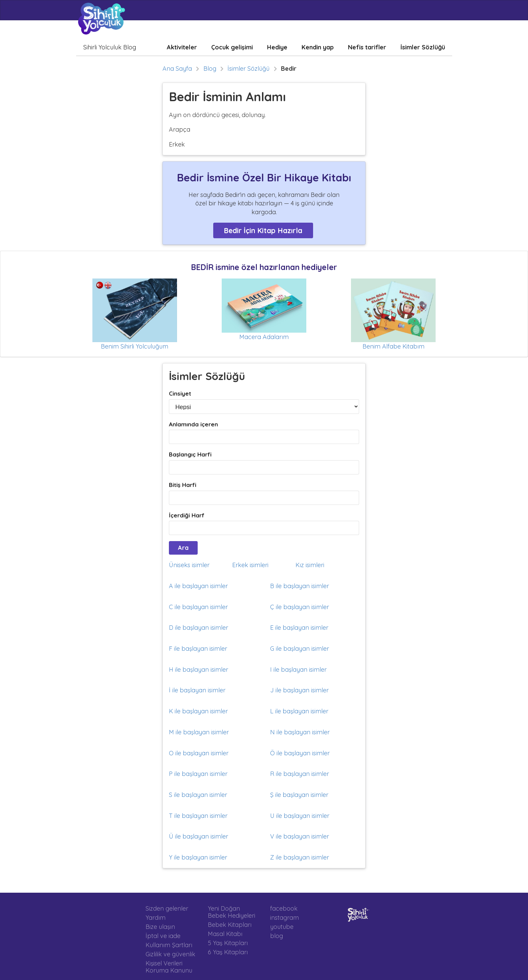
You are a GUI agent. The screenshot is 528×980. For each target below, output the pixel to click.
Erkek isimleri (250, 565)
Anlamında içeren (193, 424)
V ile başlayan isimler (300, 836)
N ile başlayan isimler (300, 732)
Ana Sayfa (177, 69)
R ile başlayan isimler (300, 774)
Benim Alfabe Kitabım (393, 346)
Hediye (277, 47)
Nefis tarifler (367, 47)
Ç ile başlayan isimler (300, 607)
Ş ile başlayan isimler (299, 795)
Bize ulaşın (160, 927)
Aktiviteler (182, 47)
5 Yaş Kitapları (228, 943)
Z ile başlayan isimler (300, 857)
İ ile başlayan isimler (197, 690)
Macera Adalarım (264, 337)
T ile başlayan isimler (198, 816)
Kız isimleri (310, 565)
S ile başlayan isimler (198, 795)
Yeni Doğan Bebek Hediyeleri (232, 912)
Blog (210, 69)
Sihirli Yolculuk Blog (110, 47)
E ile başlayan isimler (299, 628)
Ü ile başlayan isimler (199, 836)
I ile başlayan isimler (298, 670)
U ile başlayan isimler (300, 816)
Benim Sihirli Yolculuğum (135, 346)
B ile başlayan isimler (300, 586)
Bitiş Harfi (183, 485)
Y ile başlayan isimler (198, 857)
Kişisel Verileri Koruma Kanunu (169, 967)
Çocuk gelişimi (232, 47)
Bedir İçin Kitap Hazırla (263, 230)
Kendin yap (318, 47)
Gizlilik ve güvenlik (170, 954)
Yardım (156, 918)
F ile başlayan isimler (198, 649)
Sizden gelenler (167, 909)
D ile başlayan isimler (199, 628)
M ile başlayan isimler (199, 732)
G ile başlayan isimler (300, 649)
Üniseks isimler (189, 565)
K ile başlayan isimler (198, 711)
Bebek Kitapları (230, 925)
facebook (284, 909)
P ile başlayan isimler (198, 774)
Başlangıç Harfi (190, 454)
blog (277, 936)
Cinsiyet (180, 393)
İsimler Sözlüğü (423, 47)
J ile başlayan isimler (299, 690)
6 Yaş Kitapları (228, 952)
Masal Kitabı (225, 934)
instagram (284, 918)
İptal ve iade (163, 936)
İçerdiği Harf (187, 515)
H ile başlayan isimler (199, 670)
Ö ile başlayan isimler (300, 753)
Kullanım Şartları (169, 945)
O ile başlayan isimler (199, 753)
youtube (282, 927)
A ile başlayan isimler (198, 586)
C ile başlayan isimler (198, 607)
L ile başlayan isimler (299, 711)
